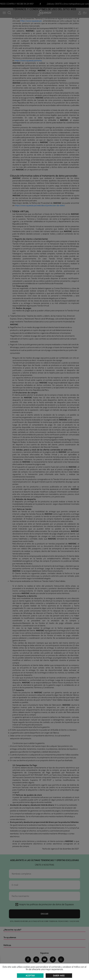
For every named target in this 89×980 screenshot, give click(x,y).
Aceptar (30, 976)
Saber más (59, 976)
